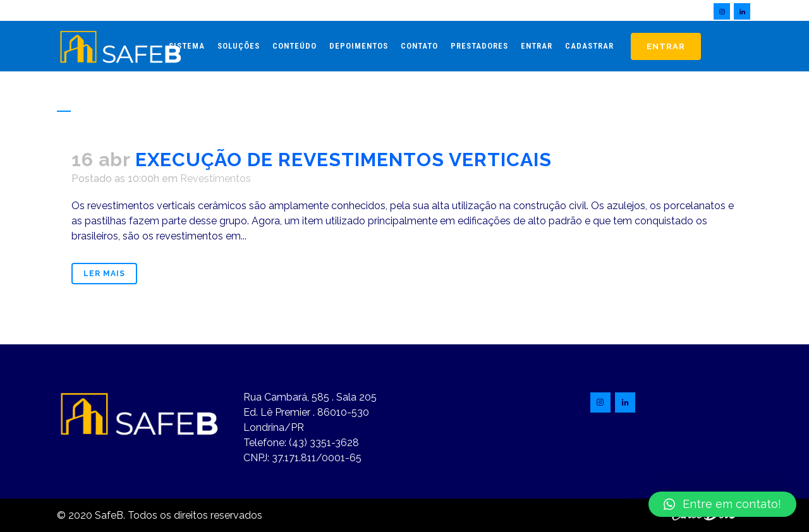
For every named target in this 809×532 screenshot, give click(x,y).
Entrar (666, 46)
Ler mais (104, 274)
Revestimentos (216, 178)
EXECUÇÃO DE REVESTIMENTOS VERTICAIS (344, 160)
